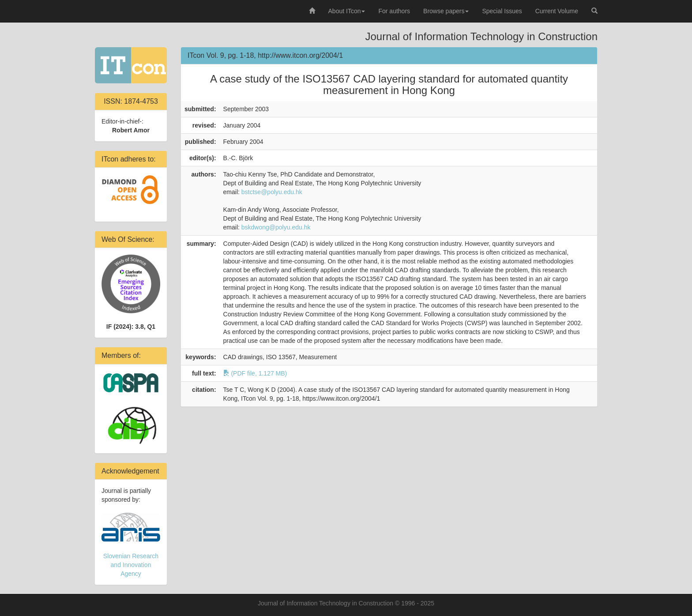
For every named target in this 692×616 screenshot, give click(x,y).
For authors (394, 11)
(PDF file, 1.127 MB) (255, 373)
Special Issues (502, 11)
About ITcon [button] (347, 11)
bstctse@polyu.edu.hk (272, 192)
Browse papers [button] (446, 11)
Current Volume (557, 11)
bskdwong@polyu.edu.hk (276, 227)
